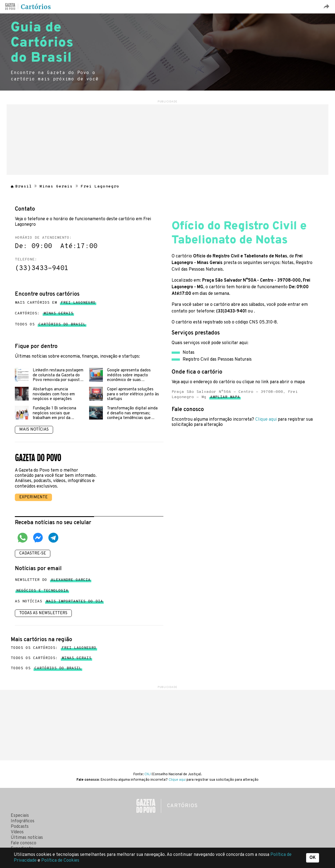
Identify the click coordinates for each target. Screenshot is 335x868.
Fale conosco (24, 843)
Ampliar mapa (225, 398)
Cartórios (36, 7)
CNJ (148, 774)
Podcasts (20, 827)
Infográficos (23, 821)
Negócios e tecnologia (42, 592)
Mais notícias (34, 430)
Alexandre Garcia (71, 581)
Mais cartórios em (55, 303)
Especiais (20, 816)
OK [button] (313, 858)
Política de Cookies (60, 861)
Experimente (33, 497)
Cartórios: (44, 314)
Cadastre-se (33, 553)
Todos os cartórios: (53, 648)
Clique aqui (266, 420)
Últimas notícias (27, 838)
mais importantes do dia (74, 602)
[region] (167, 139)
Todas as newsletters (43, 613)
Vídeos (17, 832)
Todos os (50, 325)
